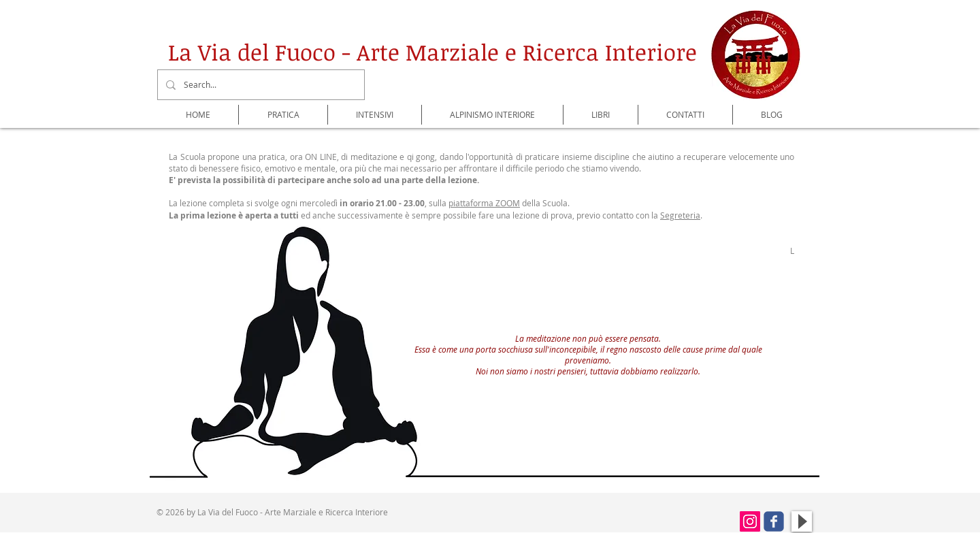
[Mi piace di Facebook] (699, 524)
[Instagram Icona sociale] (750, 521)
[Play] (802, 521)
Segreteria (680, 215)
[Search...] (260, 85)
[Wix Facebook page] (774, 521)
